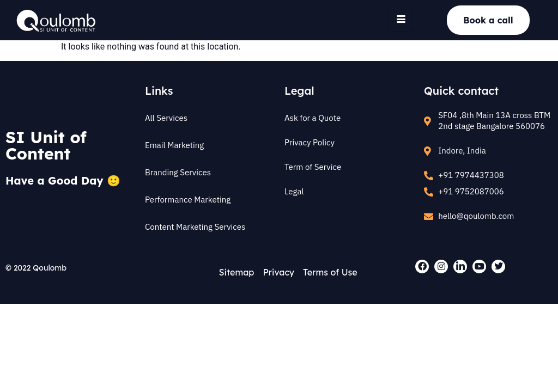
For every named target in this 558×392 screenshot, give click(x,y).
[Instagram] (441, 267)
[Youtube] (479, 267)
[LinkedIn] (460, 267)
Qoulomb (50, 268)
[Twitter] (498, 267)
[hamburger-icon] (401, 20)
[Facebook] (422, 267)
